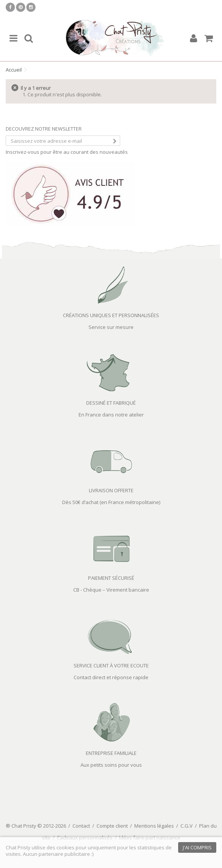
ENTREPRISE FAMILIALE (111, 753)
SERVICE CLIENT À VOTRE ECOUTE (111, 665)
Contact (81, 826)
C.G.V (187, 826)
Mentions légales (154, 826)
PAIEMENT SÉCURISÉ (111, 578)
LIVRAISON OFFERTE (111, 490)
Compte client (112, 826)
